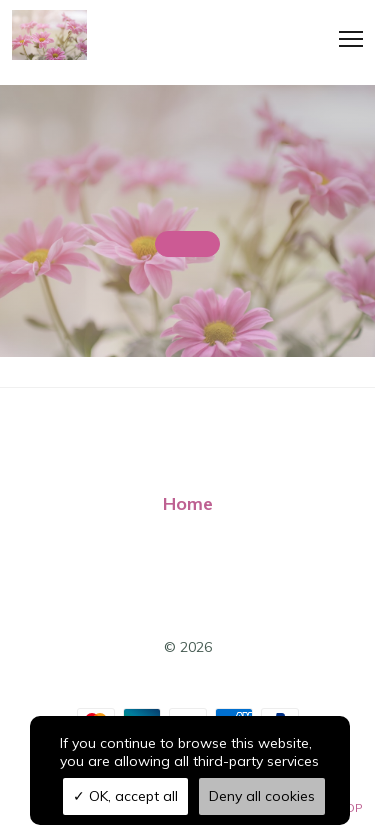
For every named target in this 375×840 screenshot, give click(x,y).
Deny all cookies (262, 796)
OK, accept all (125, 796)
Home (188, 503)
